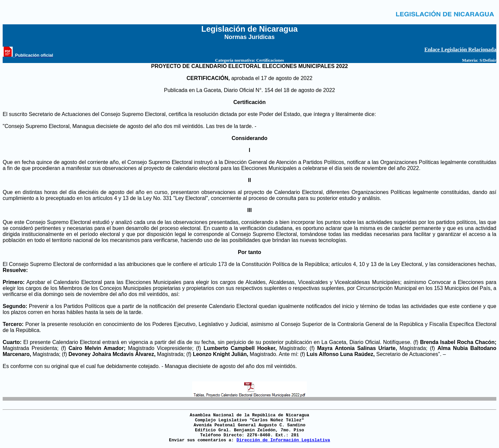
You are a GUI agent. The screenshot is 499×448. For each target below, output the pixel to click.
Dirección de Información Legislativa (283, 440)
